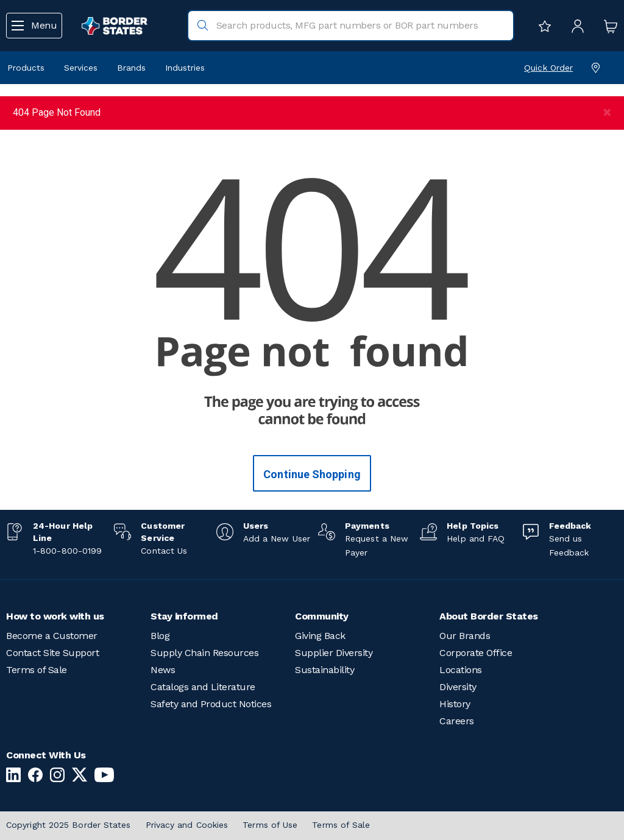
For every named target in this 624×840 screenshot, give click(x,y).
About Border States (489, 616)
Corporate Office (476, 653)
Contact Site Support (52, 653)
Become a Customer (52, 636)
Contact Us (164, 551)
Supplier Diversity (334, 653)
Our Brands (465, 636)
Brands (131, 68)
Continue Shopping (312, 474)
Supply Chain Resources (204, 653)
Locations (461, 670)
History (455, 704)
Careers (457, 721)
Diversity (458, 687)
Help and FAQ (476, 538)
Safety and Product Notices (211, 704)
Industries (185, 68)
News (163, 670)
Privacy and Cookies (187, 825)
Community (322, 616)
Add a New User (277, 538)
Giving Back (320, 636)
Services (81, 68)
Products (26, 68)
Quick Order (548, 68)
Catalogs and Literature (203, 687)
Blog (160, 636)
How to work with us (55, 616)
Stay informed (184, 616)
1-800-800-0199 (67, 551)
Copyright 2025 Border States (69, 825)
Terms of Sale (37, 670)
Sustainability (324, 670)
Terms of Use (270, 825)
